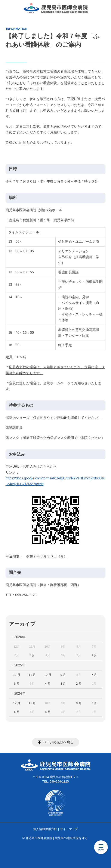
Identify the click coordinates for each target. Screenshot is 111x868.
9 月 (63, 675)
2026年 (20, 637)
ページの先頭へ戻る (58, 742)
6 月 (17, 684)
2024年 (20, 694)
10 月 (48, 675)
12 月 (17, 675)
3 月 (63, 684)
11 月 (32, 675)
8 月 (79, 703)
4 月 (48, 684)
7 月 (94, 675)
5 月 (32, 655)
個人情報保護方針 (45, 829)
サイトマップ (69, 829)
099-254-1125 (59, 781)
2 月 (79, 684)
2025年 (20, 665)
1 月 (94, 655)
